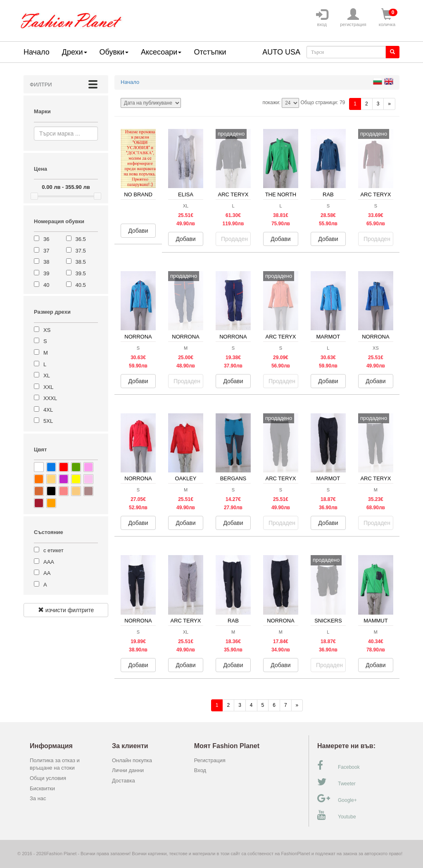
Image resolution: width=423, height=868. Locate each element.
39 (46, 273)
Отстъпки (210, 52)
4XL (48, 410)
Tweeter (336, 782)
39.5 (81, 273)
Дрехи (75, 52)
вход (322, 18)
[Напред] (389, 104)
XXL (49, 387)
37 (46, 251)
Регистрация (210, 760)
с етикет (53, 550)
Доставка (124, 781)
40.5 (81, 285)
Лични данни (128, 770)
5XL (48, 421)
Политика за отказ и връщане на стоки (55, 764)
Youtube (337, 815)
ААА (49, 562)
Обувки (114, 52)
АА (47, 573)
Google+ (337, 799)
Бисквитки (42, 788)
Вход (200, 770)
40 (46, 285)
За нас (38, 798)
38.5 (81, 262)
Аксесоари (161, 52)
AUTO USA (281, 52)
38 (46, 262)
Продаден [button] (234, 239)
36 (46, 239)
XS (47, 330)
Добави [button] (138, 231)
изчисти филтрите (66, 610)
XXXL (50, 398)
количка (387, 18)
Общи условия (48, 778)
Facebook (339, 765)
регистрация (353, 18)
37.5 (81, 251)
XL (47, 376)
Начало (37, 52)
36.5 (81, 239)
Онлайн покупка (132, 760)
